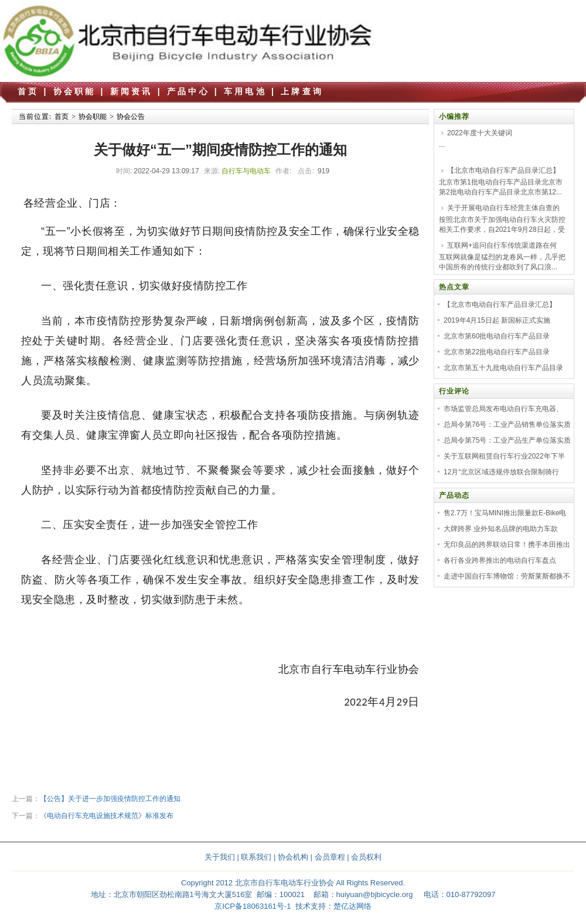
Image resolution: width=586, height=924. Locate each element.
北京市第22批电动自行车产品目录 (497, 352)
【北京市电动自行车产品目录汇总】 (503, 170)
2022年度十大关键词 (480, 133)
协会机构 (293, 857)
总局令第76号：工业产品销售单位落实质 (507, 425)
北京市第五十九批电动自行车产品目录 (503, 368)
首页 (28, 91)
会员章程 (330, 857)
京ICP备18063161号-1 (253, 906)
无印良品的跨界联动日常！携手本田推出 (507, 545)
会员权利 (366, 857)
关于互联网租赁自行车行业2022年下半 (504, 456)
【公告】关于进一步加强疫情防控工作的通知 (110, 799)
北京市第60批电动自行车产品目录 (497, 336)
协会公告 (131, 117)
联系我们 (256, 857)
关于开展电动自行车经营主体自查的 (503, 208)
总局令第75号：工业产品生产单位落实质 (507, 440)
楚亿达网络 (352, 906)
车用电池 (245, 91)
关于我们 (220, 857)
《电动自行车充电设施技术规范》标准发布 (107, 816)
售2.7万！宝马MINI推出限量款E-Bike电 (505, 513)
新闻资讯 (132, 91)
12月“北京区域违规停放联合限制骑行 (501, 472)
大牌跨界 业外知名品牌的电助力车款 (501, 529)
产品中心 (188, 91)
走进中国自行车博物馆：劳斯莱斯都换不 (507, 576)
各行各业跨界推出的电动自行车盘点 (500, 560)
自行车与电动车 (246, 171)
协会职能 (75, 91)
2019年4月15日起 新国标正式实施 (497, 320)
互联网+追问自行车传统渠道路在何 (502, 245)
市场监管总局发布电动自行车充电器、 (503, 409)
